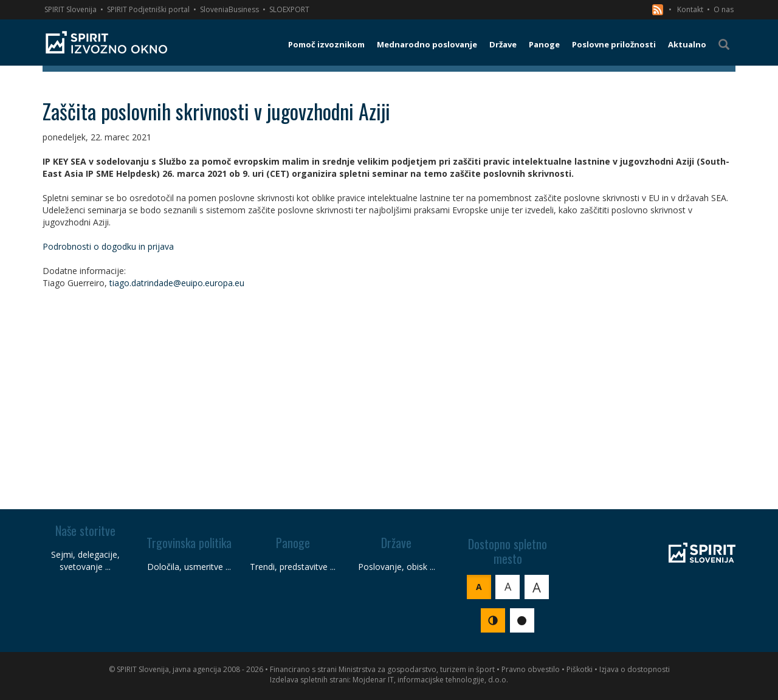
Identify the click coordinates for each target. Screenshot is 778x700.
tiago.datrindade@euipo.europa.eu (177, 283)
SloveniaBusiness (229, 9)
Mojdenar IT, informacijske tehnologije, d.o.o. (430, 680)
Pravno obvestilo (531, 669)
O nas (724, 9)
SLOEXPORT (289, 9)
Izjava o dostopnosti (635, 669)
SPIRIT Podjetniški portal (148, 9)
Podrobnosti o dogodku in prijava (108, 246)
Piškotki (580, 669)
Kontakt (690, 9)
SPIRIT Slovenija (71, 9)
